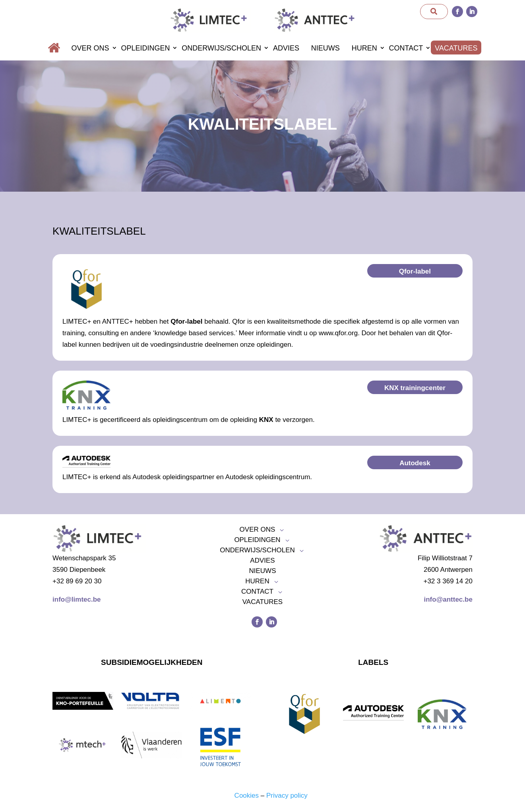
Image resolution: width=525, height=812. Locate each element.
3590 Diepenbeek (79, 570)
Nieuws (325, 48)
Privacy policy (287, 795)
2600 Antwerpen (448, 570)
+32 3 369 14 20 (448, 581)
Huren (364, 48)
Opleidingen (145, 48)
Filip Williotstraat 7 (445, 558)
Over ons (90, 48)
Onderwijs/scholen (221, 48)
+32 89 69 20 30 (77, 581)
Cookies (247, 795)
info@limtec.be (77, 599)
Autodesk (415, 463)
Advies (286, 48)
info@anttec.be (448, 599)
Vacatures (456, 48)
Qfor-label (415, 271)
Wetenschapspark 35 (84, 558)
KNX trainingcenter (415, 388)
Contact (406, 48)
